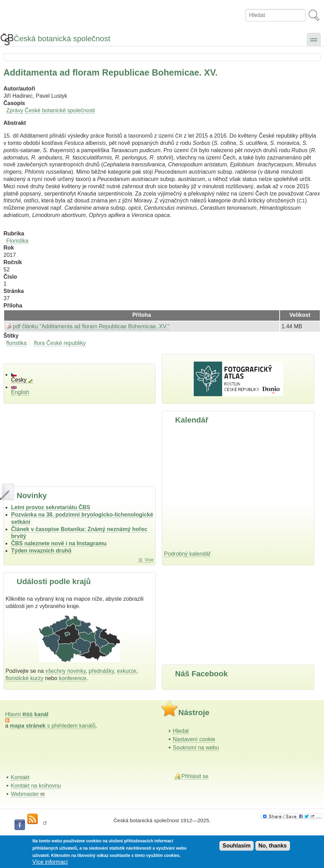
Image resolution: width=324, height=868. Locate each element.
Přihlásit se (195, 776)
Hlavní (27, 714)
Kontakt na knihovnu (36, 786)
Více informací (50, 862)
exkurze (126, 671)
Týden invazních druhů (41, 551)
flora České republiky (60, 343)
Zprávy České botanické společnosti (51, 110)
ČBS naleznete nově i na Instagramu (59, 543)
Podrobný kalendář (187, 554)
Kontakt (20, 777)
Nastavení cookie (194, 739)
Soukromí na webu (196, 748)
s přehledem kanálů (52, 726)
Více (149, 560)
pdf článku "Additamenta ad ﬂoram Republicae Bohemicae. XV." (91, 326)
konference (73, 678)
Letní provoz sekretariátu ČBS (51, 507)
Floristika (17, 241)
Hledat (181, 731)
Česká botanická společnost (62, 39)
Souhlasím (237, 846)
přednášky (101, 671)
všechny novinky (65, 671)
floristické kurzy (24, 678)
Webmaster (28, 794)
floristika (16, 343)
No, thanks (273, 846)
